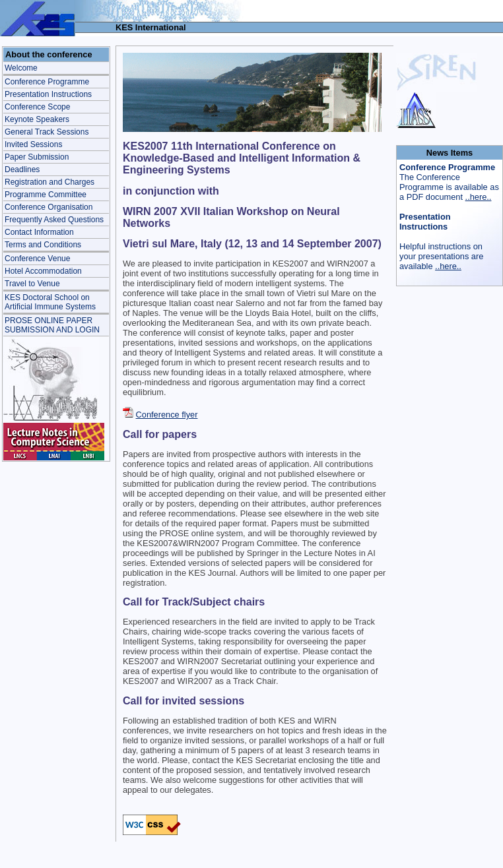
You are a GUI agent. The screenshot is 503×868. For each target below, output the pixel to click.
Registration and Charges (50, 182)
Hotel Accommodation (43, 271)
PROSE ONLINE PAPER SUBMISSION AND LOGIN (52, 325)
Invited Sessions (33, 144)
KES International (151, 27)
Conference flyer (167, 415)
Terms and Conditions (43, 245)
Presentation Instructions (48, 94)
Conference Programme (47, 82)
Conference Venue (37, 259)
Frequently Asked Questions (54, 220)
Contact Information (39, 232)
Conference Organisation (49, 207)
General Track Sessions (47, 132)
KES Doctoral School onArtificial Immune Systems (50, 302)
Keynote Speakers (37, 119)
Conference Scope (37, 107)
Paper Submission (37, 157)
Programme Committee (46, 195)
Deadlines (22, 170)
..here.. (479, 197)
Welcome (21, 68)
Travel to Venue (32, 284)
